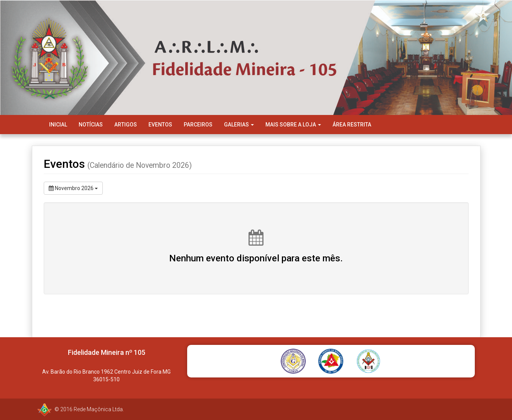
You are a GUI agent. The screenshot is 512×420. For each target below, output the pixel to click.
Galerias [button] (239, 125)
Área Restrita (352, 125)
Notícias (91, 125)
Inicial (58, 125)
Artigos (126, 125)
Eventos (160, 125)
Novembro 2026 (73, 188)
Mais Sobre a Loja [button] (293, 125)
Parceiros (198, 125)
